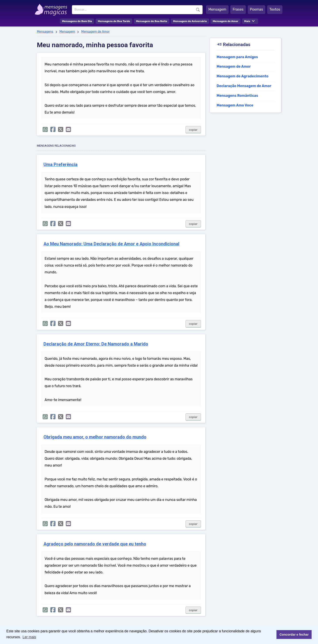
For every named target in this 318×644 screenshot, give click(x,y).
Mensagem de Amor (225, 21)
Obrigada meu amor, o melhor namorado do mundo (95, 437)
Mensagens (45, 32)
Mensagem (217, 9)
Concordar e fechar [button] (294, 635)
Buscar (198, 10)
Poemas (257, 9)
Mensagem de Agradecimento (243, 76)
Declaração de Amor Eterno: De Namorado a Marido (96, 344)
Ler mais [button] (29, 637)
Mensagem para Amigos (237, 57)
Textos (275, 9)
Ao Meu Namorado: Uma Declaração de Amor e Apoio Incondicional (111, 244)
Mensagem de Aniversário (190, 21)
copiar (193, 130)
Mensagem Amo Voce (235, 105)
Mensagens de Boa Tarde (114, 21)
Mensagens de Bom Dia (77, 21)
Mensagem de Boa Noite (152, 21)
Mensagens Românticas (237, 96)
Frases (238, 9)
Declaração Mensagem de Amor (244, 86)
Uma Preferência (61, 165)
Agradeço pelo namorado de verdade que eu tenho (95, 544)
